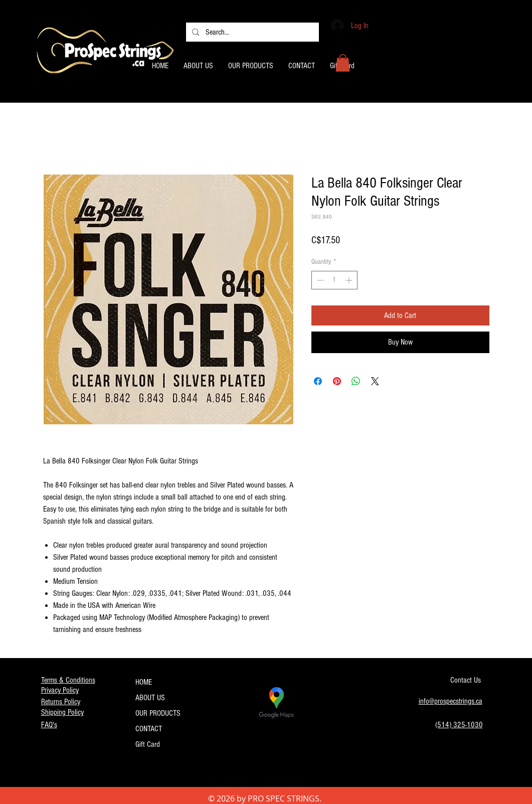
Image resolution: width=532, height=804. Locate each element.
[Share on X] (375, 381)
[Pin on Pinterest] (337, 381)
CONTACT (149, 729)
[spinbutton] (334, 280)
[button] (343, 63)
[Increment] (350, 280)
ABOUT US (150, 698)
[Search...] (252, 32)
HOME (144, 682)
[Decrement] (319, 280)
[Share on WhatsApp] (356, 381)
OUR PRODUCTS (158, 713)
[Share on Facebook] (318, 381)
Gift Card (148, 744)
